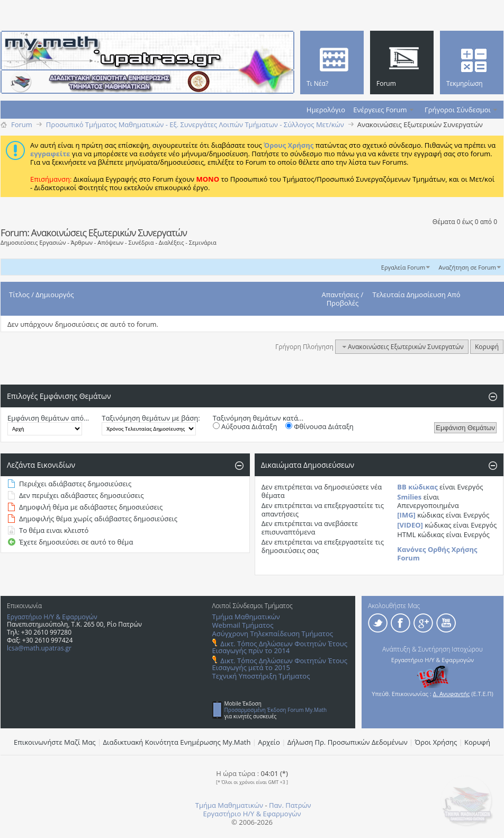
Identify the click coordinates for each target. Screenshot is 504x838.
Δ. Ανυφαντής (452, 694)
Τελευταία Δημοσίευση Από (417, 295)
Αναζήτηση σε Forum (467, 267)
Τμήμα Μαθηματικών (246, 617)
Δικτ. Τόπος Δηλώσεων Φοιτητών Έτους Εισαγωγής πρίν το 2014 (280, 647)
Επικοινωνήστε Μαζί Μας (55, 742)
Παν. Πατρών (290, 805)
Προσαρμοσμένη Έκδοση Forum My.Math (276, 710)
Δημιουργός (55, 295)
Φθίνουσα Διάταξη (319, 426)
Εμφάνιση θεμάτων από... (48, 418)
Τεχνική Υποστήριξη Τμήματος (261, 676)
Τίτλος (19, 295)
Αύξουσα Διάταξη (245, 426)
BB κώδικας (417, 487)
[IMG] (406, 515)
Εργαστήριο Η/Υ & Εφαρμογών (52, 617)
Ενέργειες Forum (380, 110)
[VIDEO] (410, 525)
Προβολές (343, 303)
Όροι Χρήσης (436, 742)
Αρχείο (269, 742)
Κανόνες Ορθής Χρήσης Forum (437, 554)
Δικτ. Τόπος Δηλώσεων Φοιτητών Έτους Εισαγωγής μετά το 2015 (280, 664)
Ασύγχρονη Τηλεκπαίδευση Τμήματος (273, 634)
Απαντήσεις (341, 295)
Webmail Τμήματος (243, 625)
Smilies (409, 497)
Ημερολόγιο (326, 110)
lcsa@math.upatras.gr (39, 648)
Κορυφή (487, 347)
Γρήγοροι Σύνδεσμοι (458, 110)
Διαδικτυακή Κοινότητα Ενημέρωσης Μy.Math (177, 742)
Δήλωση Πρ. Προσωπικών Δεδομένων (348, 742)
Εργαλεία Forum (403, 267)
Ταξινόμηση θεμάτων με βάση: (151, 418)
